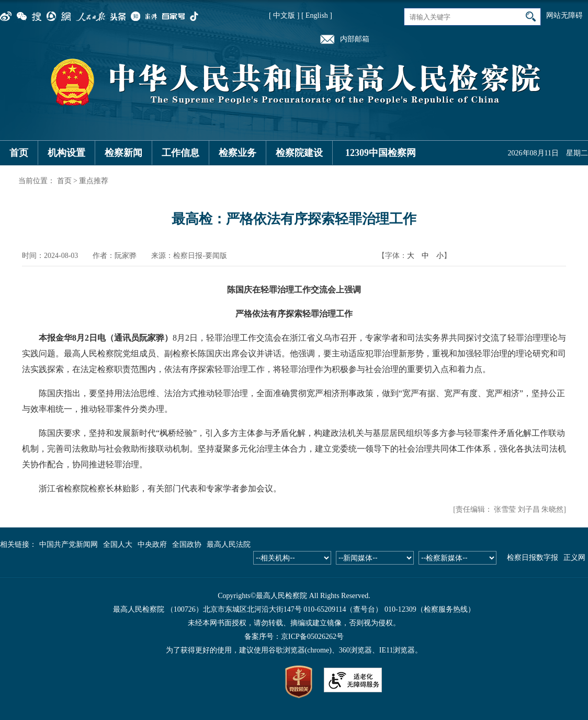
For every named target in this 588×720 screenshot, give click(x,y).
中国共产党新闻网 (69, 544)
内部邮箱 (355, 39)
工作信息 (180, 153)
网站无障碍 (564, 15)
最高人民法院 (229, 544)
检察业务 (238, 153)
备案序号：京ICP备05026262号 (294, 637)
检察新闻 (123, 153)
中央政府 (152, 544)
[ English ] (317, 15)
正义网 (574, 558)
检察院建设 (299, 153)
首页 (19, 153)
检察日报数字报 (533, 558)
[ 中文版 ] (284, 15)
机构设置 (66, 153)
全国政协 (187, 544)
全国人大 (118, 544)
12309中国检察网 (381, 153)
